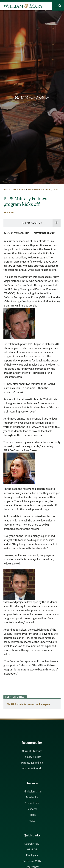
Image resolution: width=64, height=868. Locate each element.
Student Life (32, 803)
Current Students (32, 751)
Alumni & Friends (32, 769)
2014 (56, 190)
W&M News (19, 190)
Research (32, 809)
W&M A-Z (32, 850)
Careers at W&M (32, 861)
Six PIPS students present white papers (29, 704)
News (32, 821)
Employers (32, 855)
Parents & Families (32, 763)
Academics (32, 797)
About (32, 815)
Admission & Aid (32, 792)
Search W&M (32, 844)
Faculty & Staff (32, 757)
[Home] (23, 6)
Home (7, 190)
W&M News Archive (32, 98)
